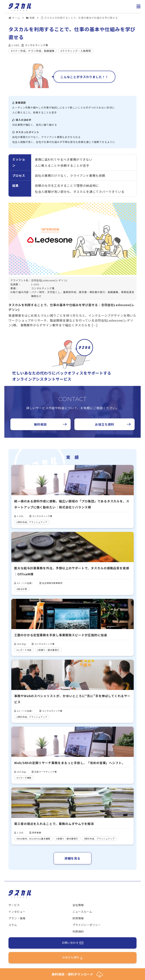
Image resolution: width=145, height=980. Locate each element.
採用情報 (78, 918)
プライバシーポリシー (87, 925)
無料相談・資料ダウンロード (77, 975)
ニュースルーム (82, 912)
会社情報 (78, 905)
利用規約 (78, 931)
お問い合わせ (72, 943)
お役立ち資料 (105, 424)
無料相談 (40, 424)
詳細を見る (73, 858)
